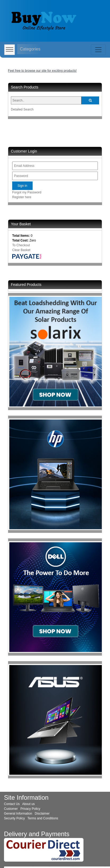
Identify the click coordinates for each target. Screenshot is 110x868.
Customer (11, 809)
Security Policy (14, 818)
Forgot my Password (27, 192)
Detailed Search (22, 109)
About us (28, 804)
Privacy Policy (30, 809)
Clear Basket (21, 250)
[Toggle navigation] (98, 50)
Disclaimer (42, 814)
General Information (18, 814)
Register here (22, 197)
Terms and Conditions (43, 818)
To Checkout (21, 245)
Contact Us (12, 804)
